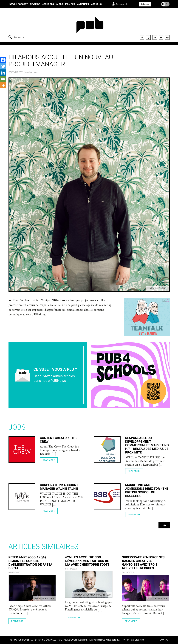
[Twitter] (3, 66)
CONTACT (165, 640)
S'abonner (145, 4)
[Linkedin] (3, 73)
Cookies (96, 640)
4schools (48, 4)
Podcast (23, 4)
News (13, 4)
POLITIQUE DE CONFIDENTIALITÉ (74, 640)
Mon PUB (70, 4)
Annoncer (83, 4)
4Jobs (59, 4)
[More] (3, 85)
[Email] (3, 79)
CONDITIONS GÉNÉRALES (43, 640)
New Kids (35, 4)
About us (96, 4)
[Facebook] (3, 60)
